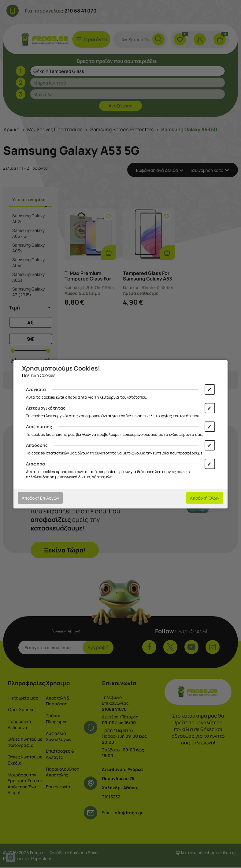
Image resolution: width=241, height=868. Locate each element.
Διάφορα (35, 464)
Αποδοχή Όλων (205, 498)
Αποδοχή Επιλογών (40, 498)
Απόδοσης (37, 445)
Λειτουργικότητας (46, 408)
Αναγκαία (36, 389)
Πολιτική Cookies (39, 375)
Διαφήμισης (39, 427)
